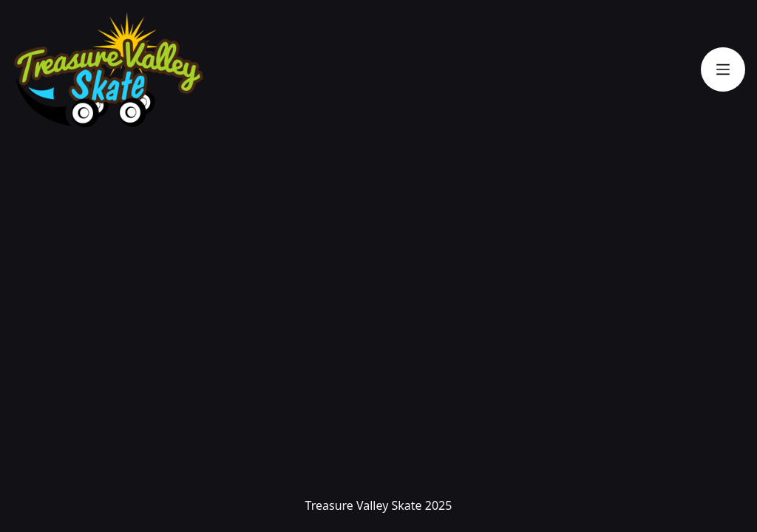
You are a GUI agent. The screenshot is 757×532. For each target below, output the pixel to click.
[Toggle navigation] (723, 69)
